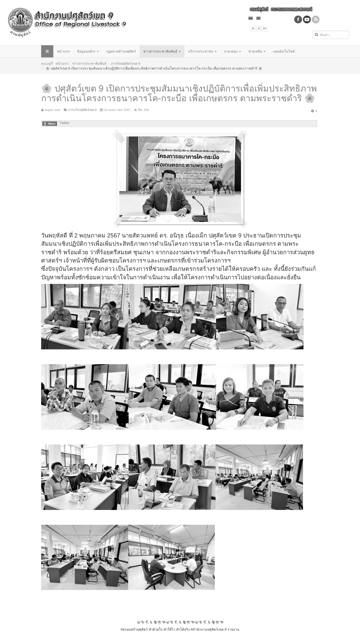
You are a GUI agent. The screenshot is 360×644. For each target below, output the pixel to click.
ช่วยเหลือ (257, 51)
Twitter (64, 123)
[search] (331, 35)
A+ (265, 28)
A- (253, 28)
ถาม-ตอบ (233, 51)
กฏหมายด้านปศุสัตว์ (121, 51)
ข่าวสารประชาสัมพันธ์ (162, 51)
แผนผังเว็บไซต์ (284, 51)
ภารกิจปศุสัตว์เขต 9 (126, 63)
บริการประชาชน (202, 51)
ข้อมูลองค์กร (88, 51)
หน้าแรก (63, 51)
